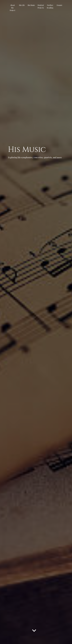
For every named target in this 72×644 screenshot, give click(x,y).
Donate (60, 5)
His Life (22, 5)
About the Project (12, 8)
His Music (31, 5)
